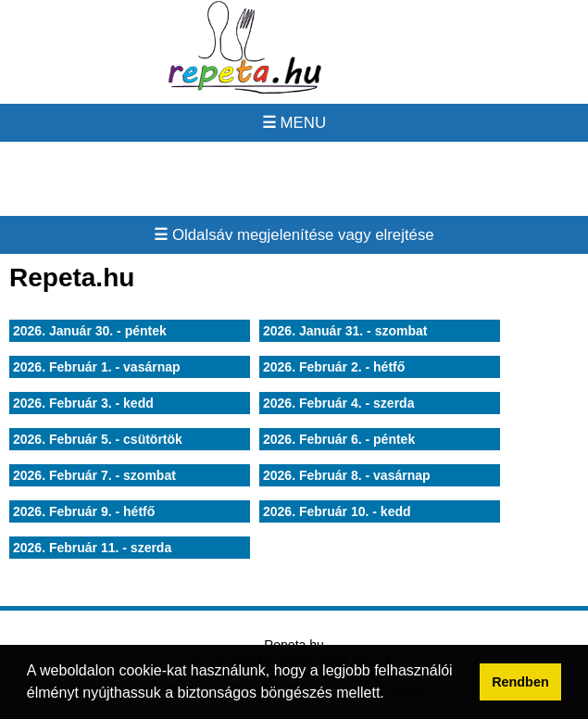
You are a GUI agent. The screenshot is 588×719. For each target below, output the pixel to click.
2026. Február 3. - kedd (83, 403)
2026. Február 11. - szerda (92, 548)
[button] (391, 695)
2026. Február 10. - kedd (337, 511)
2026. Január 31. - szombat (345, 331)
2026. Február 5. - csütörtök (98, 439)
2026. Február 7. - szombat (94, 475)
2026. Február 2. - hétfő (334, 367)
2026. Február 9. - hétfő (84, 511)
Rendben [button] (520, 682)
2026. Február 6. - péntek (339, 439)
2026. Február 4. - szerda (338, 403)
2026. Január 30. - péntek (90, 331)
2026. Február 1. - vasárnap (97, 367)
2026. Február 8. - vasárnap (347, 475)
